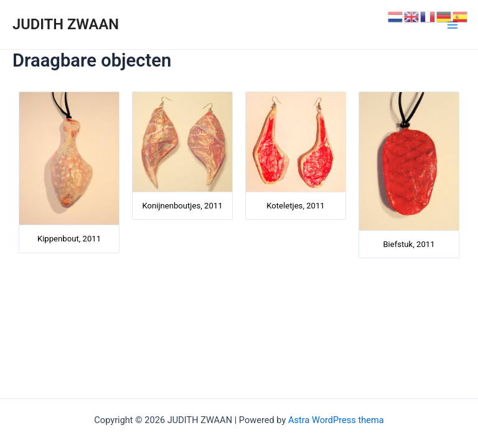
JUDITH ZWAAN (66, 24)
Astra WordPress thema (336, 420)
